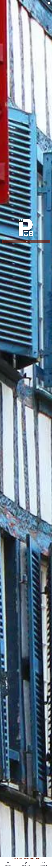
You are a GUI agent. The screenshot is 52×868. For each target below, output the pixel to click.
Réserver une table (26, 241)
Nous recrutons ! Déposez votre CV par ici (26, 858)
